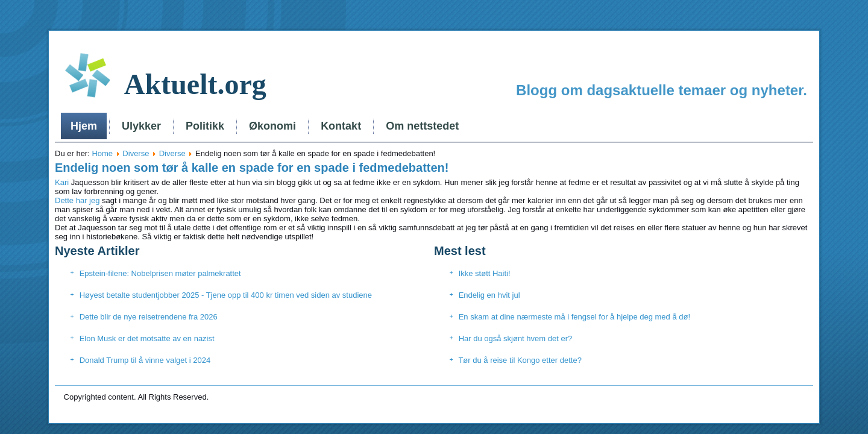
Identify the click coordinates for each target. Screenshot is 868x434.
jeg (94, 200)
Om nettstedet (422, 126)
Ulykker (141, 126)
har (80, 200)
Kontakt (341, 126)
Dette (64, 200)
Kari (62, 182)
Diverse (136, 153)
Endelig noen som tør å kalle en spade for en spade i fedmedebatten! (252, 168)
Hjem (84, 126)
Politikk (205, 126)
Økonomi (272, 126)
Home (102, 153)
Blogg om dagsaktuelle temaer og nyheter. (662, 90)
